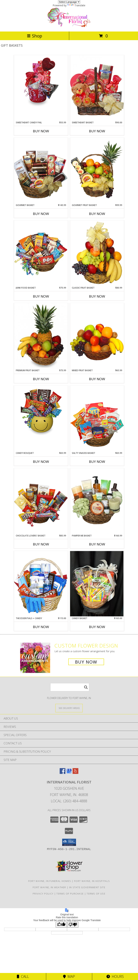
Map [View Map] (69, 976)
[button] (69, 842)
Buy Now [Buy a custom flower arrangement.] (86, 662)
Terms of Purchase (70, 894)
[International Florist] (69, 26)
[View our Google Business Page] (69, 773)
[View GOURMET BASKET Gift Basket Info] (41, 171)
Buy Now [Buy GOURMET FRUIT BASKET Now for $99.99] (97, 214)
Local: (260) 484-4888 (69, 801)
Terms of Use (96, 894)
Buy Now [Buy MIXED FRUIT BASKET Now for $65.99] (97, 379)
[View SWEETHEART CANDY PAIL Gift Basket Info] (41, 81)
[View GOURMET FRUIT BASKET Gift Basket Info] (97, 171)
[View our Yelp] (75, 773)
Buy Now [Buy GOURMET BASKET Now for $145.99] (41, 214)
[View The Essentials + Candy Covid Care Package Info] (41, 584)
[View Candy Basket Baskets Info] (97, 584)
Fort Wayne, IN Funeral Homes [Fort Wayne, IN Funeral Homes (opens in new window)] (50, 881)
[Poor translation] (73, 925)
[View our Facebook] (63, 773)
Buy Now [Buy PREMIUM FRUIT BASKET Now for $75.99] (41, 379)
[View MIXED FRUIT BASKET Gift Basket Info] (97, 336)
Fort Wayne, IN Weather (49, 887)
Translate (76, 5)
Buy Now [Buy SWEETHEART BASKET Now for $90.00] (97, 131)
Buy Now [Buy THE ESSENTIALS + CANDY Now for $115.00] (41, 627)
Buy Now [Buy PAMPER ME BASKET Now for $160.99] (97, 544)
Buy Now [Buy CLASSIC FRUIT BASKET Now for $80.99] (97, 296)
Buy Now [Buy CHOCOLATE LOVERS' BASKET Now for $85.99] (41, 544)
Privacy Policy (43, 894)
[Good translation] (61, 925)
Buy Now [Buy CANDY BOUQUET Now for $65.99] (41, 462)
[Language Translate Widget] (69, 2)
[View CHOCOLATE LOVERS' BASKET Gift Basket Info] (41, 501)
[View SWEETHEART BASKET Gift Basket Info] (97, 88)
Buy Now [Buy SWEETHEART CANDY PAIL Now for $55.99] (41, 131)
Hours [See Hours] (115, 976)
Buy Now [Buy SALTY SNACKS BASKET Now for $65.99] (97, 462)
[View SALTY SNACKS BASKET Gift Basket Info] (97, 418)
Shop (34, 36)
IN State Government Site (87, 887)
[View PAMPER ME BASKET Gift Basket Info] (97, 501)
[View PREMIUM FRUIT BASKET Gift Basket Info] (41, 336)
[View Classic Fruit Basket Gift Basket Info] (97, 253)
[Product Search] (70, 687)
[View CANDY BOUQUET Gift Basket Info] (41, 412)
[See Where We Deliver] (69, 708)
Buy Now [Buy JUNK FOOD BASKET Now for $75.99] (41, 296)
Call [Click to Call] (23, 976)
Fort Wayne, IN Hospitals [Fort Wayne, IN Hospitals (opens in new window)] (92, 881)
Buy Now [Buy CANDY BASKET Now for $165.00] (97, 627)
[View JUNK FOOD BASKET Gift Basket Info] (41, 253)
